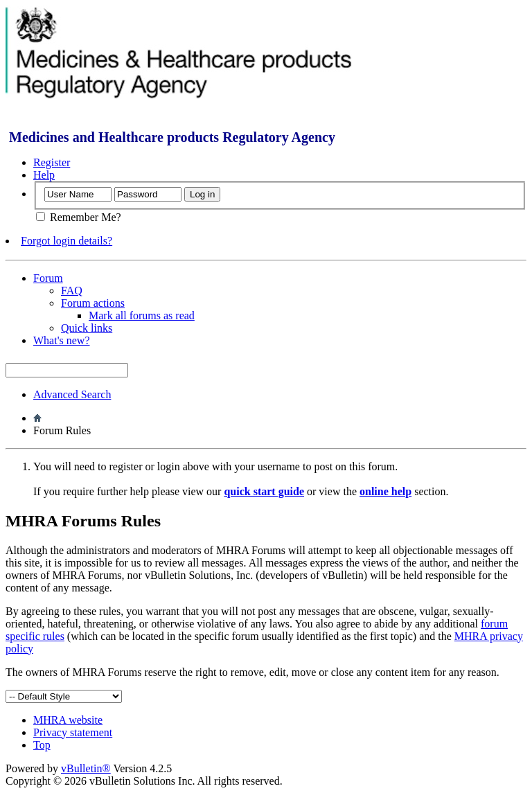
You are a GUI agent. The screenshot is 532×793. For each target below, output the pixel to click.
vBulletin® (86, 768)
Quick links (87, 328)
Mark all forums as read (142, 315)
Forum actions (93, 303)
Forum (48, 278)
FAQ (72, 291)
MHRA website (68, 720)
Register (52, 162)
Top (42, 745)
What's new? (62, 340)
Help (44, 175)
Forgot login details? (66, 241)
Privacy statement (73, 732)
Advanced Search (72, 394)
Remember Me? (79, 217)
